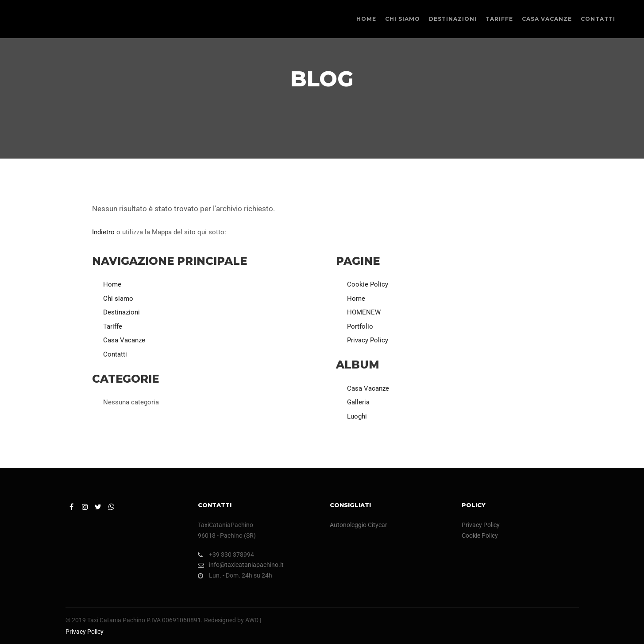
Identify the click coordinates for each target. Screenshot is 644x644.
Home (112, 284)
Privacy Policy (368, 340)
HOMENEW (364, 312)
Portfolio (360, 326)
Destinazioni (121, 312)
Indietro (103, 232)
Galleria (358, 402)
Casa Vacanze (124, 340)
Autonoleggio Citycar (359, 525)
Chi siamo (118, 299)
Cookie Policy (368, 284)
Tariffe (113, 326)
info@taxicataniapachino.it (241, 565)
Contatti (115, 354)
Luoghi (357, 416)
